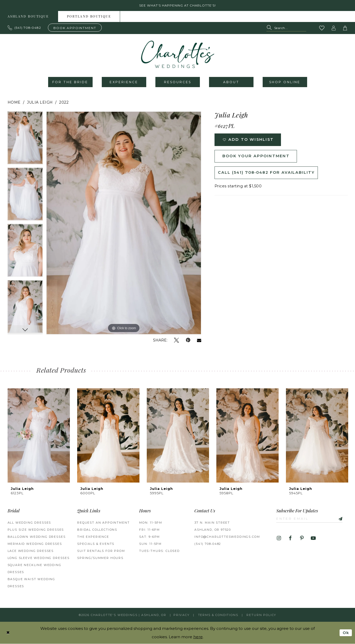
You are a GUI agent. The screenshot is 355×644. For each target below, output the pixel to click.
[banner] (178, 55)
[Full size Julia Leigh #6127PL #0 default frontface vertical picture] (124, 223)
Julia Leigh (40, 103)
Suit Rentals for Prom (101, 551)
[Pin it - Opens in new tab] (188, 341)
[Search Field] (286, 28)
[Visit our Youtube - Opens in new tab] (313, 539)
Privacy (182, 615)
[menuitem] (89, 17)
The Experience (93, 537)
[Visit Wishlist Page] (322, 28)
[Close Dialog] (8, 633)
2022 (64, 103)
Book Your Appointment (258, 157)
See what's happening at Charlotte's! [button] (177, 6)
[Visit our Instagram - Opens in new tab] (279, 539)
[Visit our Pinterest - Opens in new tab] (302, 539)
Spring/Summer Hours (100, 558)
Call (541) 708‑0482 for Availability (268, 174)
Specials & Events (96, 544)
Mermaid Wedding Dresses (35, 544)
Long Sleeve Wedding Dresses (39, 558)
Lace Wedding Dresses (31, 551)
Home (14, 103)
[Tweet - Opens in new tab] (176, 341)
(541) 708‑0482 (208, 544)
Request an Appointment (103, 523)
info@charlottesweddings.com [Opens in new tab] (227, 537)
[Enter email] (310, 519)
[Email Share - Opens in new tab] (199, 341)
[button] (334, 28)
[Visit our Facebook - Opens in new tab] (290, 539)
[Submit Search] (270, 28)
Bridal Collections (97, 530)
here (198, 637)
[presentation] (39, 436)
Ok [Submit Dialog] (346, 633)
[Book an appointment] (75, 28)
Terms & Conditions (218, 615)
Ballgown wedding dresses (37, 537)
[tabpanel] (25, 140)
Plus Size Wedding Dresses (36, 530)
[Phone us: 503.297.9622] (24, 28)
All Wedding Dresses (29, 523)
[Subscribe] (341, 519)
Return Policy (261, 615)
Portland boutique (89, 17)
